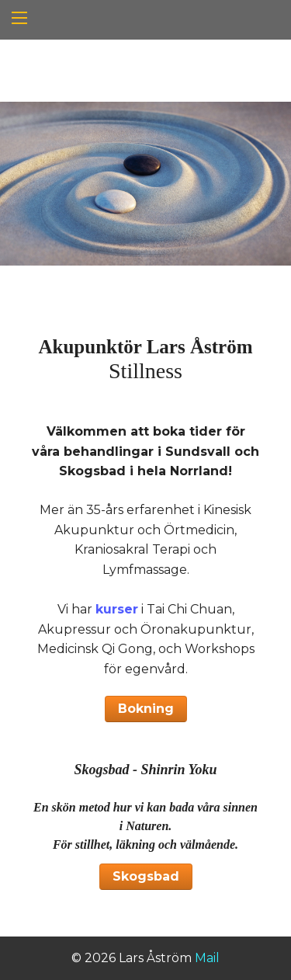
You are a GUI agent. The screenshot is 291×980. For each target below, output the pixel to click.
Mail (207, 958)
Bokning (146, 709)
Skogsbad (146, 876)
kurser (117, 609)
